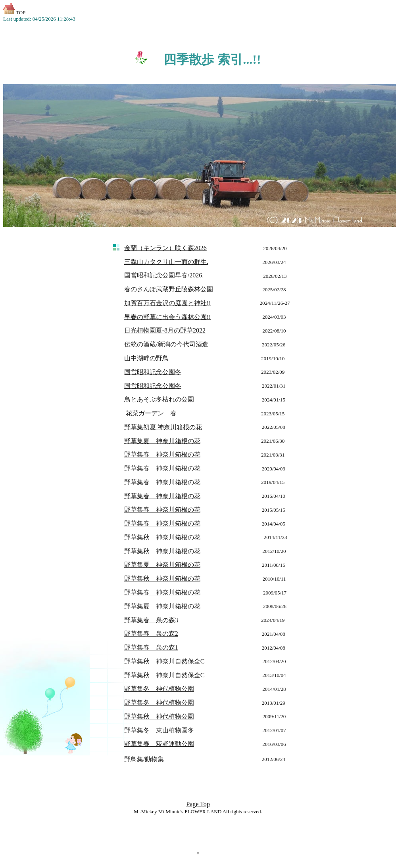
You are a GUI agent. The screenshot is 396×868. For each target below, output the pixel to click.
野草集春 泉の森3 (151, 620)
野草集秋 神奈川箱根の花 (162, 578)
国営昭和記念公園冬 (153, 386)
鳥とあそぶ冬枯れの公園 (159, 399)
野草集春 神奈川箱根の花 (162, 454)
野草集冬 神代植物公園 (159, 689)
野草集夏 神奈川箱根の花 (162, 441)
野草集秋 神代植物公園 (159, 716)
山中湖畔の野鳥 (146, 358)
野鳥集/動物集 (144, 759)
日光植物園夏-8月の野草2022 (165, 330)
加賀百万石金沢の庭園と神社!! (168, 303)
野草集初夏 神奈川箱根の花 (163, 427)
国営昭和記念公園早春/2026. (164, 275)
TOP (14, 12)
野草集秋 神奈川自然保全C (164, 661)
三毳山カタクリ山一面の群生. (166, 262)
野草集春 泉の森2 (151, 634)
